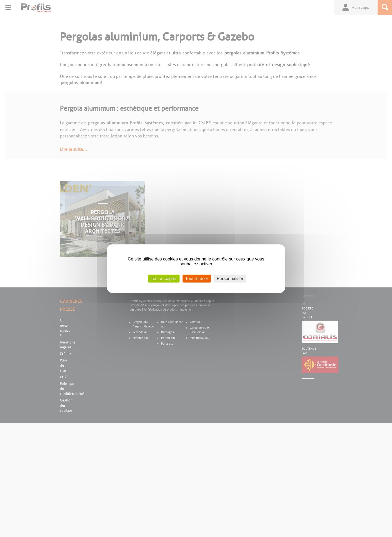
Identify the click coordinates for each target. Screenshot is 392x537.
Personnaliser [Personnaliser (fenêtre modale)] (230, 278)
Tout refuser (197, 278)
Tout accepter (164, 278)
